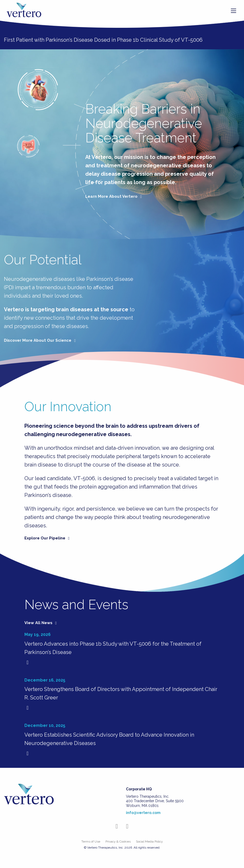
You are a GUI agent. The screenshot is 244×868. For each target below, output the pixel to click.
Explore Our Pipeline (48, 538)
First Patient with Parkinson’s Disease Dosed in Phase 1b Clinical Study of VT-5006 (103, 40)
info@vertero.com (143, 813)
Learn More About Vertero (114, 196)
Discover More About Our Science (41, 340)
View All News (41, 623)
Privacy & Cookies (118, 842)
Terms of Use (91, 842)
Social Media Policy (149, 842)
